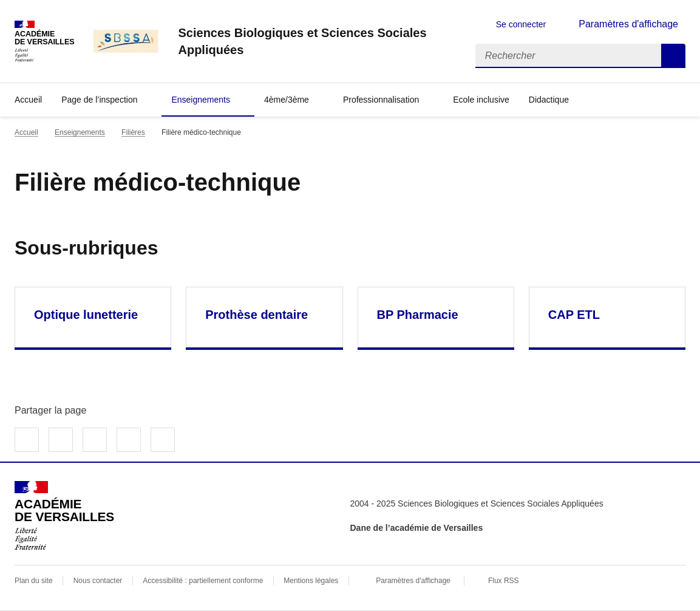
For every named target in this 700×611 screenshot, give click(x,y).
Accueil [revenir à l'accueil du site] (28, 100)
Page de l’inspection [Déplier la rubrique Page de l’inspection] (99, 100)
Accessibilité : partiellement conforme (203, 581)
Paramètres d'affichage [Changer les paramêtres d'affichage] (628, 24)
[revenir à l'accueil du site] (317, 41)
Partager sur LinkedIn (95, 440)
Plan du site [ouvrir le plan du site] (34, 581)
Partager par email (129, 440)
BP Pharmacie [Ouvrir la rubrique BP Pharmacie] (418, 315)
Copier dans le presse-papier (163, 440)
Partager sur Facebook (27, 440)
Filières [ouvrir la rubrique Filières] (133, 132)
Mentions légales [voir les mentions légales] (311, 581)
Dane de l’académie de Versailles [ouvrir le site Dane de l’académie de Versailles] (417, 528)
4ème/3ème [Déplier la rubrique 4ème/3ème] (287, 100)
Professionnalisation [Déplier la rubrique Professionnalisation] (381, 100)
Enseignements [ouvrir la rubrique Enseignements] (80, 132)
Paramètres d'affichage (413, 581)
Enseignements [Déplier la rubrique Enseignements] (201, 100)
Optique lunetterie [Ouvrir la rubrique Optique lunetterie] (86, 315)
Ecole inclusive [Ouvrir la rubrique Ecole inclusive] (481, 100)
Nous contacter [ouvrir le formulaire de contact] (98, 581)
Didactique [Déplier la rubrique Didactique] (549, 100)
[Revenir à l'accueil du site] (64, 516)
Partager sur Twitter (61, 440)
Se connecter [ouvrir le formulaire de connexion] (521, 24)
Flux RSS (504, 581)
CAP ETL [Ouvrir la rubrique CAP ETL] (574, 315)
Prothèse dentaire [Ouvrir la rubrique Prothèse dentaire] (257, 315)
